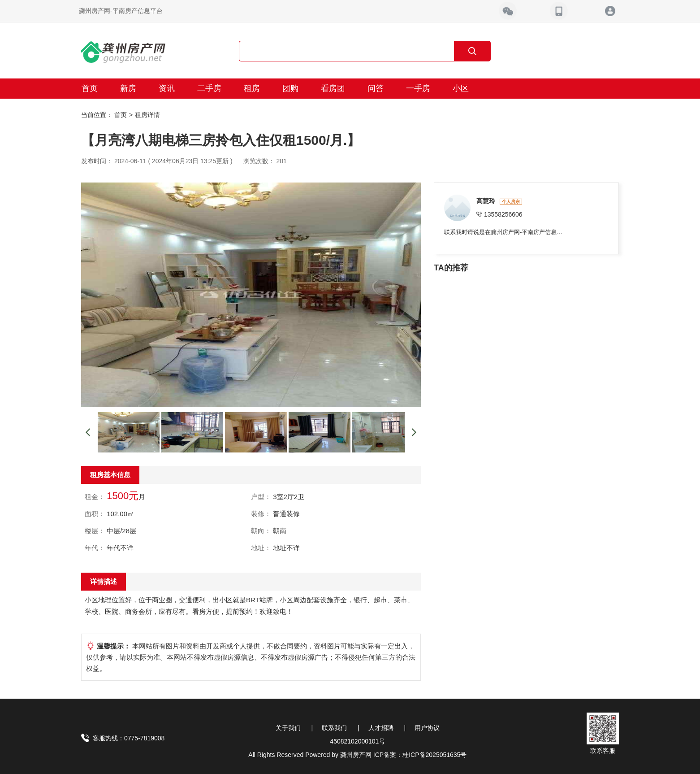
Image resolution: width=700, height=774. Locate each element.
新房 (128, 88)
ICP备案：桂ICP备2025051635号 (420, 755)
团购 (290, 88)
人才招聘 (381, 728)
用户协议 (427, 728)
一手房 (418, 88)
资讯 (167, 88)
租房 (252, 88)
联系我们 (334, 728)
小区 (461, 88)
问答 (376, 88)
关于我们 (288, 728)
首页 (90, 88)
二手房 (209, 88)
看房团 (333, 88)
